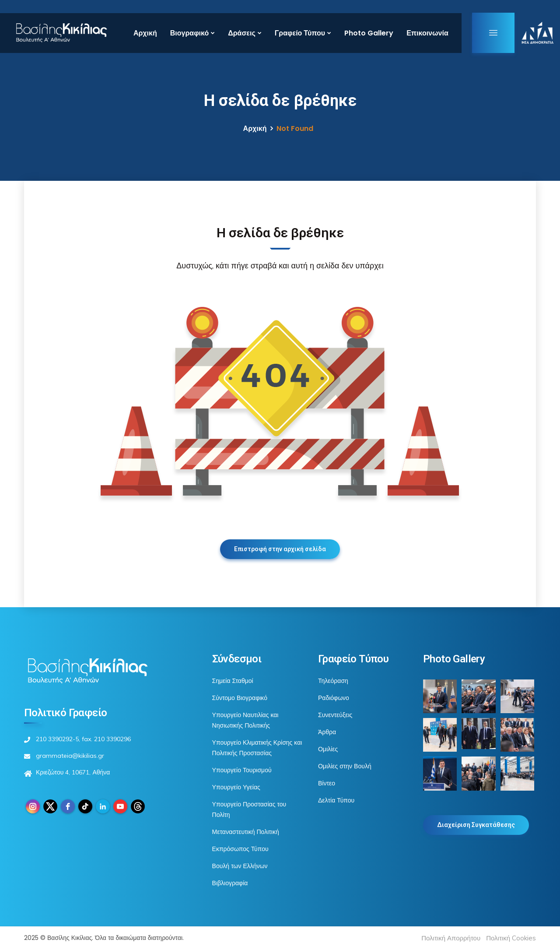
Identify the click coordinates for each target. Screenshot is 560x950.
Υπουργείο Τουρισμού (242, 770)
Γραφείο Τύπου (300, 33)
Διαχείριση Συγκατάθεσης (476, 825)
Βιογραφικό (189, 33)
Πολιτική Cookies (511, 938)
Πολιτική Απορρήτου (451, 938)
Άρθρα (327, 732)
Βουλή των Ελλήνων (240, 866)
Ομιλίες (328, 749)
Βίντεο (327, 783)
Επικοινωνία (427, 33)
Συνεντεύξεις (335, 715)
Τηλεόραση (333, 681)
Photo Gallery (369, 33)
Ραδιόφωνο (334, 698)
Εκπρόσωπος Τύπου (240, 849)
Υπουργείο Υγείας (236, 787)
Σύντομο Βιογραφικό (240, 698)
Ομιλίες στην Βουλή (345, 766)
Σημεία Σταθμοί (233, 681)
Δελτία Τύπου (336, 800)
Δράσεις (242, 33)
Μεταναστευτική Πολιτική (246, 832)
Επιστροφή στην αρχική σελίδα (280, 549)
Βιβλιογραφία (230, 883)
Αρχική (145, 33)
